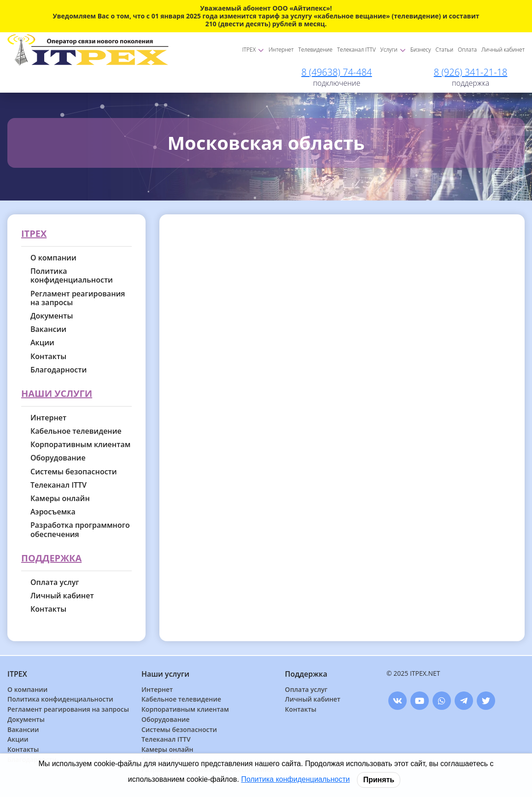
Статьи (445, 50)
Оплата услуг (55, 582)
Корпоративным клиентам (80, 445)
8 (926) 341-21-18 (471, 72)
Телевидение (316, 50)
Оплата (467, 50)
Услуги (393, 50)
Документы (52, 316)
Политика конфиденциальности (72, 276)
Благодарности (58, 370)
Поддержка (51, 558)
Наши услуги (57, 394)
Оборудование (58, 458)
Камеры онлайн (60, 499)
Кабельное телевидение (76, 431)
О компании (53, 258)
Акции (42, 343)
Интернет (281, 50)
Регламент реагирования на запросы (78, 298)
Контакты (48, 357)
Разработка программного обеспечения (80, 530)
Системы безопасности (74, 472)
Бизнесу (421, 50)
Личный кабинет (503, 50)
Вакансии (48, 329)
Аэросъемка (53, 512)
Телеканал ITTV (357, 50)
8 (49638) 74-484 (336, 72)
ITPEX (253, 50)
